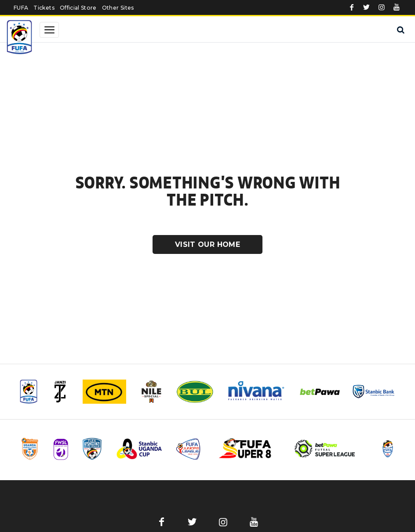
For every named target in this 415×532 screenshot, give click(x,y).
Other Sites (118, 8)
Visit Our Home (207, 244)
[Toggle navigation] (49, 30)
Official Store (78, 8)
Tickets (44, 8)
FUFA (21, 8)
